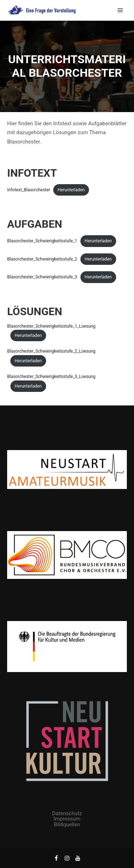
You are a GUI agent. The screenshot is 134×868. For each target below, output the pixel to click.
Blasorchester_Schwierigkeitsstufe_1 (42, 241)
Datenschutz (67, 813)
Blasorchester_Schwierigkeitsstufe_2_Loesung (51, 351)
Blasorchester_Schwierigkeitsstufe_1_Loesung (51, 326)
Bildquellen (67, 824)
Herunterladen (71, 190)
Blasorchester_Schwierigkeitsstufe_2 (42, 259)
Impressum (67, 819)
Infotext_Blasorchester (29, 190)
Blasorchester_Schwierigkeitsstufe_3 (42, 277)
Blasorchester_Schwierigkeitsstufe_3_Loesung (51, 377)
